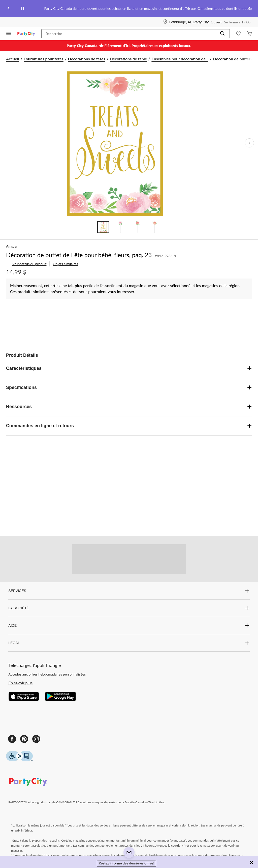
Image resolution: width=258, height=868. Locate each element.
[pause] (23, 9)
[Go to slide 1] (103, 227)
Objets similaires (65, 264)
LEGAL (129, 643)
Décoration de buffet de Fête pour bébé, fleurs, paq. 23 (79, 255)
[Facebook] (12, 739)
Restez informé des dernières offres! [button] (126, 863)
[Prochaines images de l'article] (249, 143)
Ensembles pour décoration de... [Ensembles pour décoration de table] (180, 59)
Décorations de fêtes (87, 59)
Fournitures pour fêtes (44, 59)
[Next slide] (249, 9)
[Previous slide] (9, 9)
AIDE (129, 625)
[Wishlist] (238, 34)
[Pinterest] (24, 739)
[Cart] (249, 34)
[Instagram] (36, 739)
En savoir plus (20, 683)
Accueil (13, 59)
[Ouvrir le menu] (9, 34)
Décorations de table (128, 59)
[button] (222, 34)
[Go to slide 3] (138, 227)
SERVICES (129, 591)
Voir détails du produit (29, 264)
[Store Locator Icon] (165, 22)
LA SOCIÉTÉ (129, 608)
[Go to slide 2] (120, 227)
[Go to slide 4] (155, 227)
